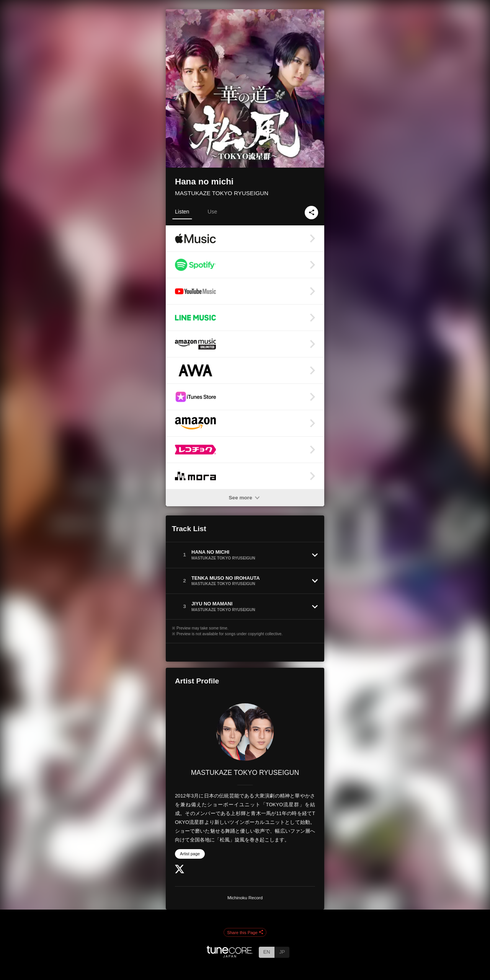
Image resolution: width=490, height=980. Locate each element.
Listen (182, 212)
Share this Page (245, 933)
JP (282, 952)
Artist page (190, 854)
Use (212, 212)
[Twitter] (180, 872)
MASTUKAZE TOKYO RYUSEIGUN (222, 193)
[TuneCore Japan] (230, 955)
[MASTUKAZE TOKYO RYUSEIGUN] (245, 732)
